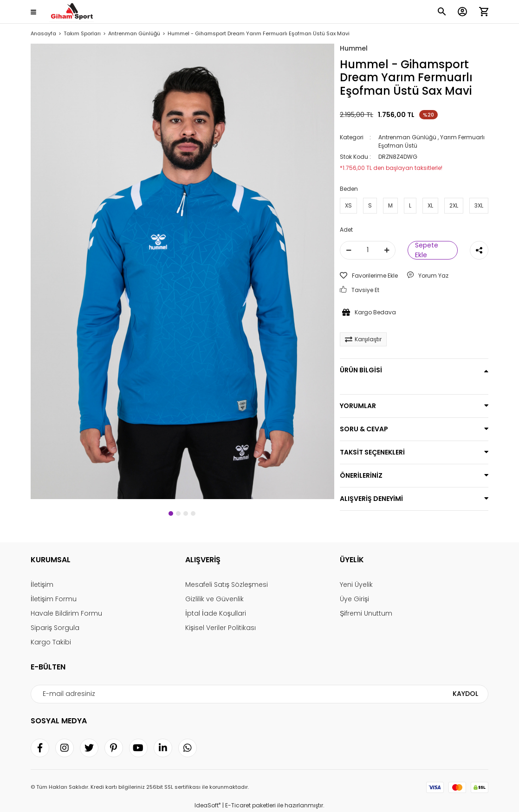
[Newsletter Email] (259, 694)
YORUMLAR (358, 406)
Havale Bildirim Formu (66, 613)
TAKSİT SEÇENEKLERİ (372, 452)
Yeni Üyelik (356, 585)
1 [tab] (171, 513)
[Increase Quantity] (387, 250)
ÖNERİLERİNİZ (361, 475)
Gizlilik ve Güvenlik (214, 599)
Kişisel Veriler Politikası (221, 628)
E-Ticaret (238, 805)
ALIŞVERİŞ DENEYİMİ (371, 499)
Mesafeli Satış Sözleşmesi (227, 585)
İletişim (42, 585)
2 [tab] (178, 513)
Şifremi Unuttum (366, 613)
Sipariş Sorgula (55, 628)
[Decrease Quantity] (349, 250)
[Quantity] (368, 250)
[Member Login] (462, 12)
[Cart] (484, 12)
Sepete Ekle (427, 250)
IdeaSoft (208, 805)
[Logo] (71, 12)
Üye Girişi (354, 599)
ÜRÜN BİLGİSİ (361, 370)
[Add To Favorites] (369, 276)
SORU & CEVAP (364, 429)
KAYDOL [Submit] (465, 694)
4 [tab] (193, 513)
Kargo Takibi (51, 642)
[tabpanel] (182, 271)
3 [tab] (186, 513)
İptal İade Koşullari (216, 613)
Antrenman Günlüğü (407, 137)
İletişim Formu (54, 599)
